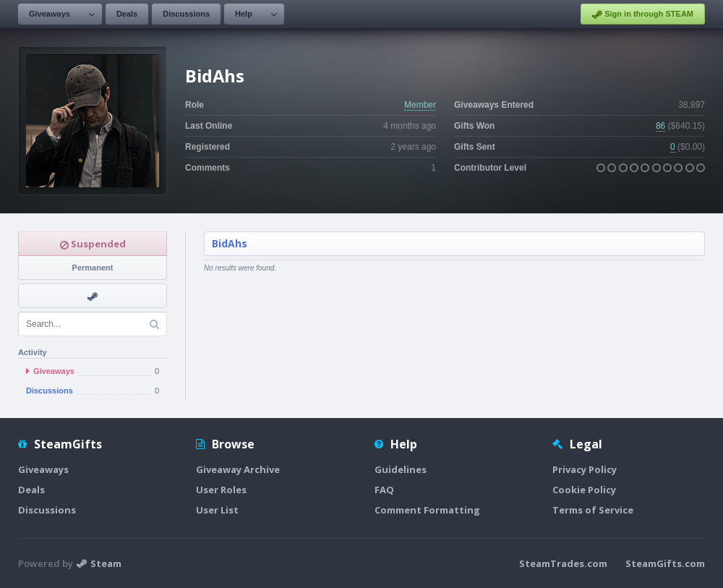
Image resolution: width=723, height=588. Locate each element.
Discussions (186, 14)
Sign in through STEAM (643, 14)
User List (217, 510)
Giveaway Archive (238, 469)
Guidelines (401, 469)
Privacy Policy (585, 469)
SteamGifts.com (665, 563)
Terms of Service (593, 510)
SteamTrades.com (563, 563)
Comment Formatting (427, 510)
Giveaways (50, 14)
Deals (127, 14)
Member (420, 105)
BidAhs (230, 243)
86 (660, 126)
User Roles (221, 490)
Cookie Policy (584, 490)
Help (244, 14)
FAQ (384, 490)
